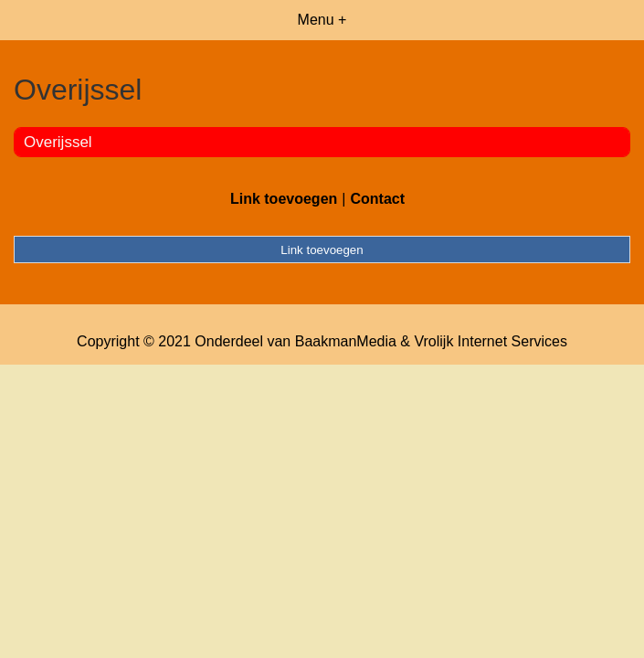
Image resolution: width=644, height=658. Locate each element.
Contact (377, 199)
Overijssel (58, 142)
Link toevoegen (284, 199)
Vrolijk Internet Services (490, 341)
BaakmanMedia (346, 341)
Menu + (322, 20)
